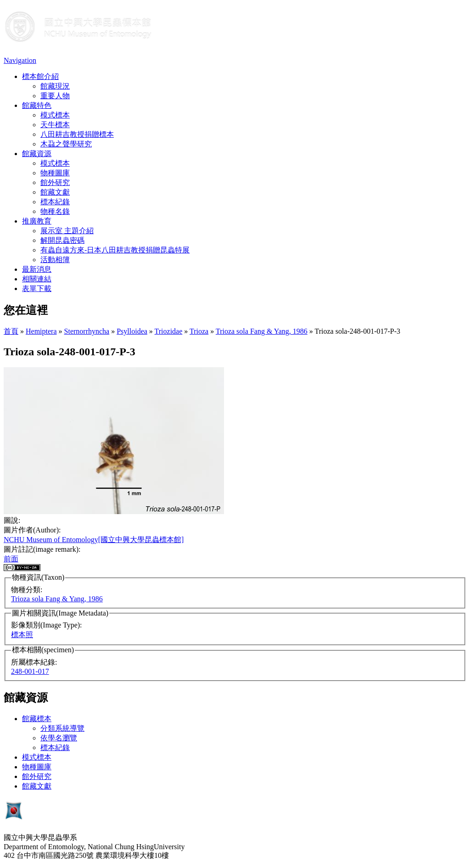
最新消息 (37, 269)
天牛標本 (55, 125)
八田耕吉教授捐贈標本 (77, 134)
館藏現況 (55, 86)
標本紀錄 (55, 202)
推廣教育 (37, 221)
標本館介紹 (40, 76)
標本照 (22, 635)
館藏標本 (37, 719)
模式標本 (55, 115)
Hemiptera (41, 331)
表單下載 (37, 288)
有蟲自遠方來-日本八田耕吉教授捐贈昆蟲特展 (115, 250)
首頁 (11, 331)
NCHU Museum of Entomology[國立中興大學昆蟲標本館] (94, 540)
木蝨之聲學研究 (66, 144)
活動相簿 (55, 260)
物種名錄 (55, 211)
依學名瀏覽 (59, 738)
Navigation (20, 60)
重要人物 (55, 96)
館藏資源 (37, 154)
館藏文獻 (55, 192)
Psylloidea (132, 331)
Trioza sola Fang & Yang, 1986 (262, 331)
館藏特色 (37, 105)
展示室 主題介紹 (67, 231)
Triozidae (169, 331)
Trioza (199, 331)
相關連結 (37, 279)
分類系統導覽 (62, 728)
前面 (11, 559)
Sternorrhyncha (87, 331)
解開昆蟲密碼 (62, 240)
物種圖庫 (55, 173)
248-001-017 (30, 671)
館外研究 (55, 182)
